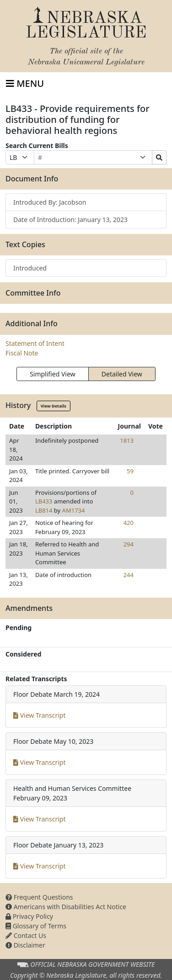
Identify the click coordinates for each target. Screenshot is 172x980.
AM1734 (74, 510)
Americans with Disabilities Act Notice (66, 907)
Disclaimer (25, 945)
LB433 (44, 501)
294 (129, 544)
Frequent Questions (39, 897)
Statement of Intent (35, 343)
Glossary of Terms (36, 926)
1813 (127, 440)
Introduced (30, 268)
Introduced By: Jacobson (50, 202)
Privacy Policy (29, 916)
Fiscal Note (22, 353)
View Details (54, 406)
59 (130, 471)
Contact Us (26, 935)
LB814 (44, 510)
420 (129, 523)
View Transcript (40, 715)
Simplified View (52, 374)
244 (129, 575)
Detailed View (122, 374)
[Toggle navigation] (25, 84)
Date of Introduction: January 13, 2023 (70, 220)
